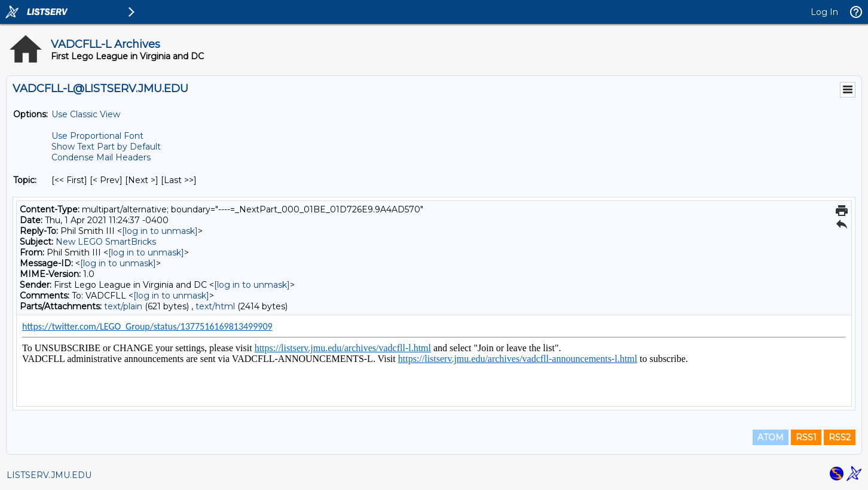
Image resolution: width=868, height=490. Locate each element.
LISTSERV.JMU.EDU (49, 475)
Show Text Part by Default (106, 147)
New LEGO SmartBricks (106, 242)
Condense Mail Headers (101, 157)
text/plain (123, 306)
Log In (824, 12)
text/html (215, 306)
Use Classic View (86, 114)
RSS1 (806, 437)
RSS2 (840, 437)
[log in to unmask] (160, 231)
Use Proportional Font (97, 136)
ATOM (771, 437)
